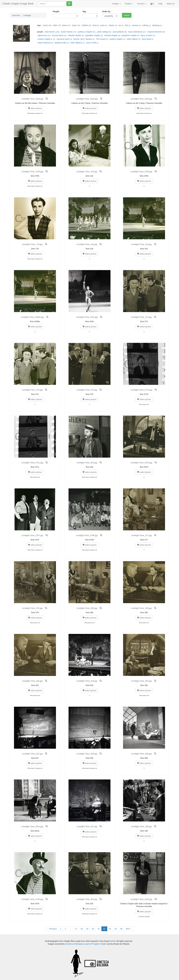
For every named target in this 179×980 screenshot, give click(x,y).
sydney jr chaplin (85, 32)
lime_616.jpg (92, 681)
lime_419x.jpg (91, 317)
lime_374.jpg (37, 390)
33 (110, 929)
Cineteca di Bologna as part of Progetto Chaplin (86, 944)
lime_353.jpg (92, 899)
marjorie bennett (154, 32)
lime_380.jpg (92, 608)
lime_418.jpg (92, 244)
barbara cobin (61, 43)
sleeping (156, 25)
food (94, 25)
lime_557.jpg (92, 826)
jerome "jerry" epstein (83, 39)
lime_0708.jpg (92, 535)
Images (116, 4)
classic (111, 25)
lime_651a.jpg (37, 826)
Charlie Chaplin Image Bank (18, 4)
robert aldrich (132, 39)
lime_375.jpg (92, 390)
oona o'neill (91, 43)
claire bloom (50, 32)
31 (99, 929)
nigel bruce (42, 35)
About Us (171, 4)
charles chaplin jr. (45, 39)
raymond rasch (63, 39)
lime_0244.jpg (37, 99)
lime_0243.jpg (146, 99)
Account (142, 4)
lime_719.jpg (37, 244)
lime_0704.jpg (37, 899)
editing (145, 25)
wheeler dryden (75, 35)
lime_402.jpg (37, 681)
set (120, 25)
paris (102, 25)
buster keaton (67, 32)
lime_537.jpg (37, 754)
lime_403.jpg (92, 463)
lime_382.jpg (146, 681)
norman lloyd (57, 35)
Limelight (27, 15)
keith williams (76, 43)
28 (82, 929)
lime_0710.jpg (146, 390)
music (45, 25)
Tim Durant (101, 39)
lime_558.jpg (146, 754)
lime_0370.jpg (146, 463)
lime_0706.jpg (146, 172)
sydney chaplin (116, 39)
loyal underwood (135, 32)
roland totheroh (44, 43)
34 (116, 929)
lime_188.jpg (146, 826)
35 (121, 929)
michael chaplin (111, 35)
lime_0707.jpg (37, 535)
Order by (106, 11)
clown (74, 25)
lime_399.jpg (146, 608)
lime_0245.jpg (146, 899)
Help (160, 4)
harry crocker (146, 35)
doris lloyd (146, 39)
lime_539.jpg (92, 754)
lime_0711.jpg (37, 463)
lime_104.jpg (92, 172)
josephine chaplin (129, 35)
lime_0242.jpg (92, 99)
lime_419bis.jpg (37, 317)
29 (87, 929)
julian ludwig (102, 32)
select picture (35, 108)
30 (93, 929)
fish (126, 25)
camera (135, 25)
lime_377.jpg (146, 535)
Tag (84, 11)
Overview (16, 15)
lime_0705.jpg (37, 172)
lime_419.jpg (146, 244)
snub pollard (118, 32)
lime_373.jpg (146, 317)
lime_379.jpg (37, 608)
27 (76, 929)
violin (55, 25)
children (85, 25)
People (129, 4)
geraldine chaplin (93, 35)
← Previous (52, 929)
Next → (129, 929)
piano (64, 25)
